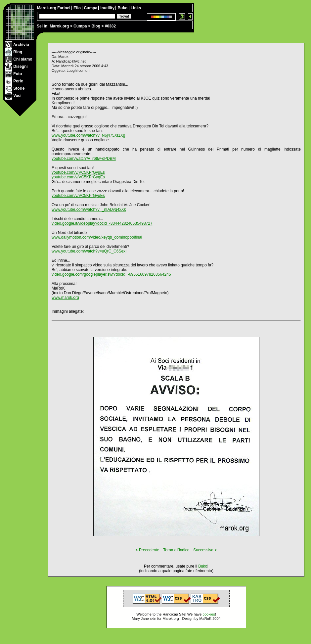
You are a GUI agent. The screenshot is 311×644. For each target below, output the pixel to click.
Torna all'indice (176, 550)
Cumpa (80, 26)
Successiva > (205, 550)
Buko (123, 8)
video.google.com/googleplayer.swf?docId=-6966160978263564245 (111, 274)
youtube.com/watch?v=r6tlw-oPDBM (84, 159)
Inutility (108, 8)
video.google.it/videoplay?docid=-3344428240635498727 (102, 223)
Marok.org (59, 26)
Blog (96, 26)
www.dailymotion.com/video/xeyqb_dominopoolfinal (97, 237)
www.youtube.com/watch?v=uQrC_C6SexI (89, 251)
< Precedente (148, 550)
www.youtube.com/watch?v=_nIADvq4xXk (89, 209)
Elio (78, 8)
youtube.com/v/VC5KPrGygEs (78, 172)
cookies (209, 614)
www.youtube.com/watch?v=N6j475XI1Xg (88, 135)
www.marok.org (65, 298)
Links (136, 8)
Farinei (64, 8)
